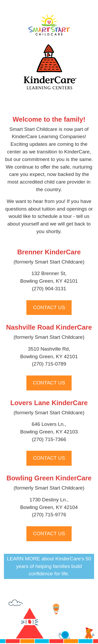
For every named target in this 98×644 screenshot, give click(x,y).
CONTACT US (49, 307)
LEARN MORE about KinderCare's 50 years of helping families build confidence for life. (49, 566)
